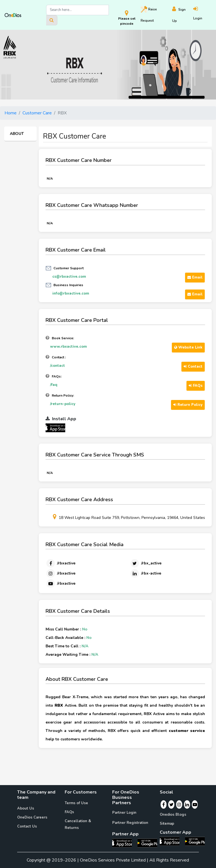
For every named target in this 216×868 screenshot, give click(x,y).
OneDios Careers (32, 817)
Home (11, 113)
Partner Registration (130, 823)
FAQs (196, 386)
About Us (26, 808)
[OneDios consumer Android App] (195, 841)
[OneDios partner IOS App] (58, 428)
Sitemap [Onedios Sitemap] (167, 824)
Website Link (188, 347)
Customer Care (37, 113)
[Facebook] (60, 563)
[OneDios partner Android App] (147, 843)
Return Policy (188, 405)
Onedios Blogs (173, 815)
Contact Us (27, 826)
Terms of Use (76, 803)
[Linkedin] (145, 573)
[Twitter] (146, 563)
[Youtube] (60, 584)
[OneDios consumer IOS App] (172, 841)
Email (195, 277)
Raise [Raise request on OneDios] (149, 14)
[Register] (183, 15)
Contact (193, 367)
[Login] (202, 15)
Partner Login (124, 813)
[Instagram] (60, 573)
